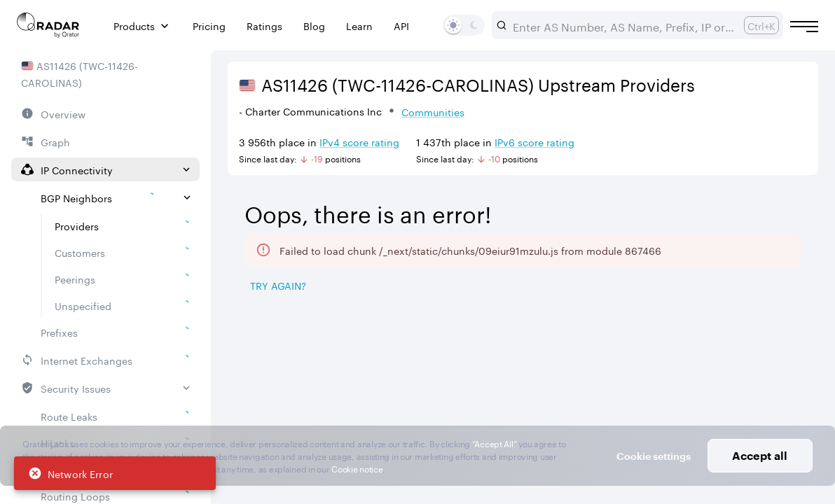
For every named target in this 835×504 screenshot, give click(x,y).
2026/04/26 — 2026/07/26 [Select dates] (722, 199)
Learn (359, 26)
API (401, 26)
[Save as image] (689, 287)
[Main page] (48, 25)
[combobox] (623, 25)
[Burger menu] (804, 27)
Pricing (209, 26)
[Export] (783, 287)
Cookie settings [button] (654, 456)
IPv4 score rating (359, 141)
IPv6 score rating (534, 141)
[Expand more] (801, 240)
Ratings (264, 26)
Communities (433, 111)
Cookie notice (357, 468)
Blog (314, 26)
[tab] (267, 322)
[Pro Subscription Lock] (347, 370)
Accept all (760, 455)
